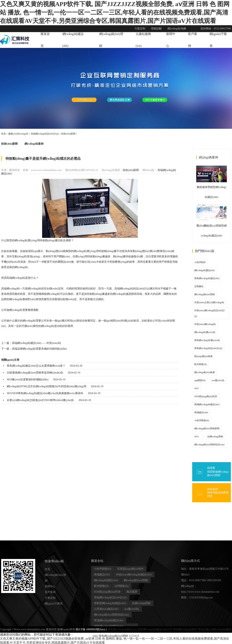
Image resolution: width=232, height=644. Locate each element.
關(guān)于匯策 (54, 604)
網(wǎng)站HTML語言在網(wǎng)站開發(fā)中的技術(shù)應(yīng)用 (47, 386)
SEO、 (198, 437)
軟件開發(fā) (201, 364)
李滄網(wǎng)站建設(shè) (109, 620)
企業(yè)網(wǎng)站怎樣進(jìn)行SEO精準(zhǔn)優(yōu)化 (40, 400)
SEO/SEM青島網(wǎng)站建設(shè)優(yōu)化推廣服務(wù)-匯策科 (45, 393)
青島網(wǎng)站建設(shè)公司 (155, 629)
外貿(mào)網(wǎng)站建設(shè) (134, 575)
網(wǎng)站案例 (34, 144)
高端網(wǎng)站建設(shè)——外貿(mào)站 (36, 343)
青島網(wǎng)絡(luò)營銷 (113, 636)
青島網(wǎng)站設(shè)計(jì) (208, 348)
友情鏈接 (134, 636)
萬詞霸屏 (132, 592)
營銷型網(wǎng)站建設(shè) (110, 603)
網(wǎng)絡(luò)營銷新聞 (207, 429)
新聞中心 (50, 586)
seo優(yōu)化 (218, 380)
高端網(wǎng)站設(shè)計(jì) (45, 134)
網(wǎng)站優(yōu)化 (205, 332)
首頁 (3, 134)
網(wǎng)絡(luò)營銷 (205, 294)
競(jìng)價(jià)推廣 (203, 356)
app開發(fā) (200, 380)
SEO (196, 388)
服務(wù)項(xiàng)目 (18, 134)
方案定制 (50, 598)
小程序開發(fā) (202, 420)
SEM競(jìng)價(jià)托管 (206, 396)
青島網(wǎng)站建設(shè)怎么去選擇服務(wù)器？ (36, 366)
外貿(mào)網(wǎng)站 (205, 324)
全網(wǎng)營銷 (215, 437)
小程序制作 (200, 262)
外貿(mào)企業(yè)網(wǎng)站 (209, 302)
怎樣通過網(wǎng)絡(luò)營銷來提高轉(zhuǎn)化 (35, 373)
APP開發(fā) (122, 586)
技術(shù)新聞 (68, 134)
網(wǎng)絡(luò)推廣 (205, 372)
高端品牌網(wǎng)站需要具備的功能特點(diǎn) (39, 349)
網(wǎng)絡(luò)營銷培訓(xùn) (209, 445)
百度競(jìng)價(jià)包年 (130, 569)
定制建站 (199, 286)
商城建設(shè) (201, 412)
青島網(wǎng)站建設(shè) (207, 278)
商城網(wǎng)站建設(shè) (207, 404)
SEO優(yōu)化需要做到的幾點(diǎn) (28, 380)
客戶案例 (50, 592)
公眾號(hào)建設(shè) (106, 609)
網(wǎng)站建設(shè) (205, 270)
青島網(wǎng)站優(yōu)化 (207, 340)
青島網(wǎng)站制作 (185, 629)
